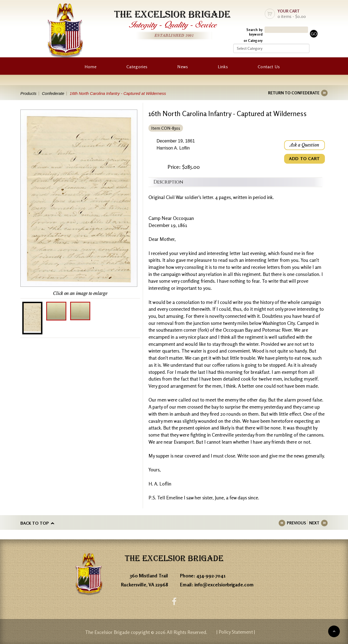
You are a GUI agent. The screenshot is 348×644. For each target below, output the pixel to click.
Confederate (53, 93)
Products (28, 93)
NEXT (314, 523)
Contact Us (269, 67)
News (183, 67)
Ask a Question (304, 145)
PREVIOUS (296, 523)
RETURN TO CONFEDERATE (294, 93)
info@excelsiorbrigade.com (224, 584)
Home (91, 67)
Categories (137, 67)
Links (223, 67)
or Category (253, 41)
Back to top (35, 523)
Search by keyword (254, 32)
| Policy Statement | (236, 632)
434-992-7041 (211, 575)
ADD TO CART (304, 159)
